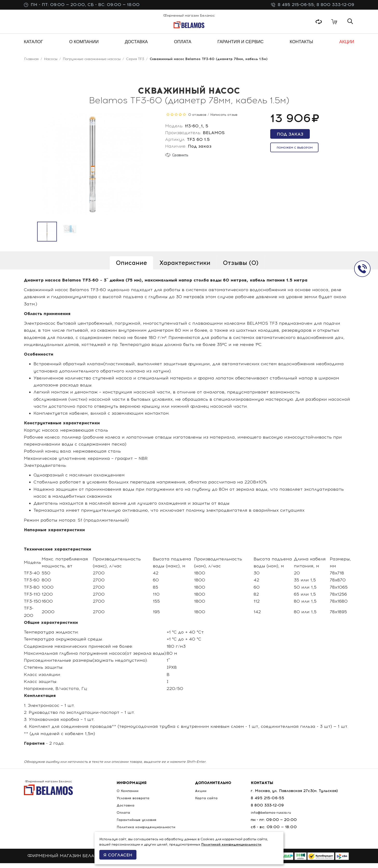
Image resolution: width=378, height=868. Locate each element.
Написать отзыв (224, 120)
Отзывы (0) (241, 268)
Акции (204, 796)
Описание (131, 268)
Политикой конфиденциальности (231, 844)
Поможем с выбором (295, 152)
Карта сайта (210, 803)
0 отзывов (197, 120)
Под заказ (290, 139)
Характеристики (185, 268)
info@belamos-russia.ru (275, 817)
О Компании (127, 796)
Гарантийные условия (137, 824)
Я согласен (118, 855)
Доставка (125, 810)
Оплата (123, 817)
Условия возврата (133, 803)
